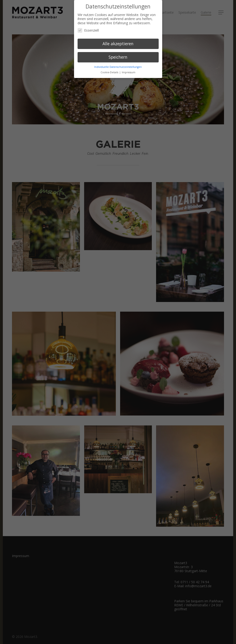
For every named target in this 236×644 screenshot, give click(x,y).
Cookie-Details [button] (110, 72)
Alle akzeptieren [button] (118, 44)
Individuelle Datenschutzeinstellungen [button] (118, 67)
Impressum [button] (129, 72)
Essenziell (88, 30)
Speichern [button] (118, 57)
